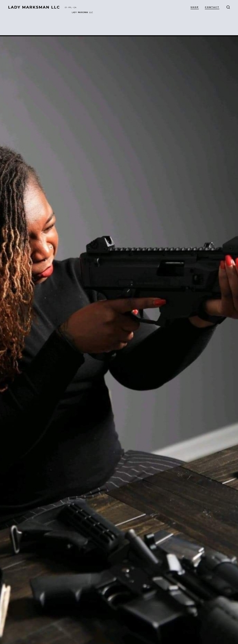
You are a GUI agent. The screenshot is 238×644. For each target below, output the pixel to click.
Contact (212, 7)
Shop (195, 7)
